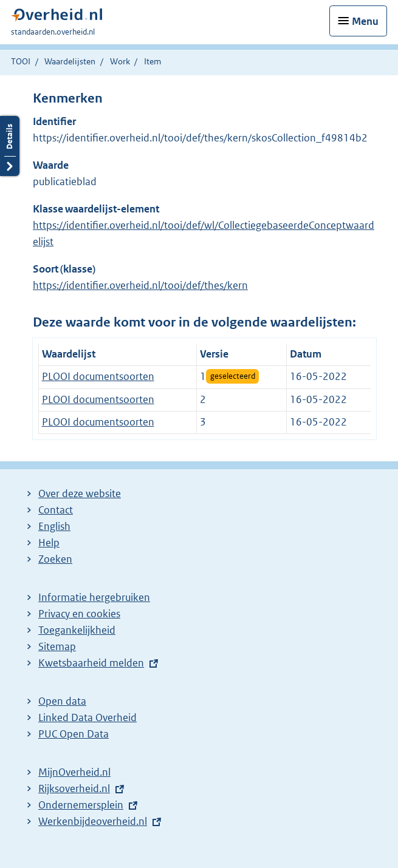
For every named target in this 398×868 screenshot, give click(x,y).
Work (120, 61)
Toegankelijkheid (77, 630)
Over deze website (80, 493)
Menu (365, 21)
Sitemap (57, 646)
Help (49, 543)
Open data (62, 701)
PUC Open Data (74, 734)
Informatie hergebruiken (94, 597)
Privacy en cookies (79, 614)
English (54, 526)
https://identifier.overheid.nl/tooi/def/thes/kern (140, 285)
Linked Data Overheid (87, 717)
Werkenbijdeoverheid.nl (93, 821)
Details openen (10, 146)
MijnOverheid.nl (74, 772)
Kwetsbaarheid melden (91, 663)
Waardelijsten (70, 61)
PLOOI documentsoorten (98, 376)
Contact (56, 510)
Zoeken (55, 559)
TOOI (21, 61)
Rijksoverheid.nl (74, 788)
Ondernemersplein (81, 805)
